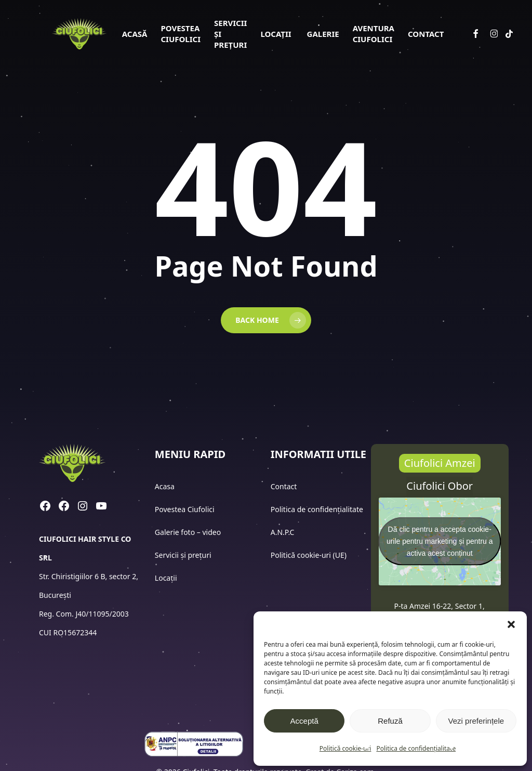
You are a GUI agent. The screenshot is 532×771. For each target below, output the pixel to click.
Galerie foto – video (189, 532)
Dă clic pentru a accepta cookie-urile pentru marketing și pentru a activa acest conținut (440, 541)
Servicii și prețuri (183, 555)
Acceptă (304, 721)
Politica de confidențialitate (416, 748)
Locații (167, 578)
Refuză (390, 721)
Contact (285, 486)
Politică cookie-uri (345, 748)
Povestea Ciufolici (185, 509)
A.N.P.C (283, 532)
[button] (511, 624)
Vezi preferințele (476, 721)
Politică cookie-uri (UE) (309, 555)
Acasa (165, 486)
